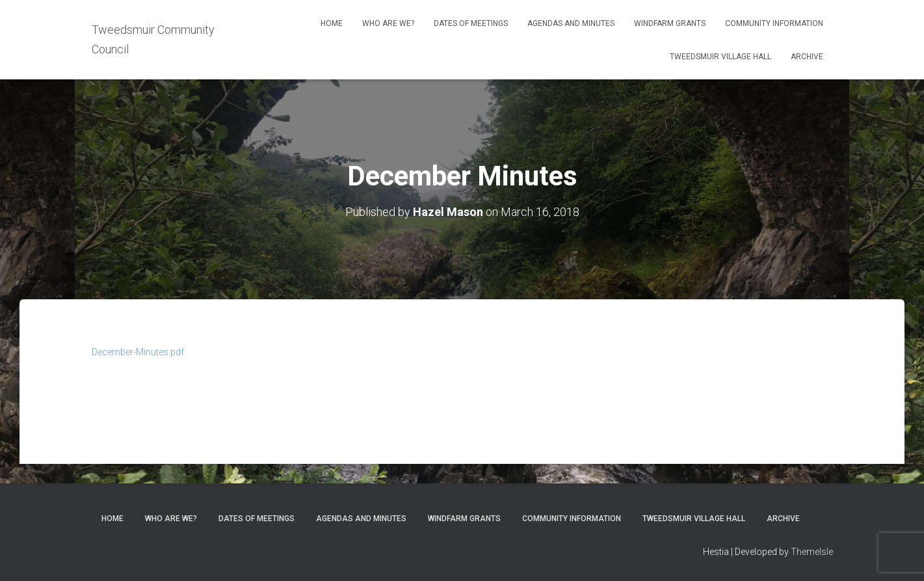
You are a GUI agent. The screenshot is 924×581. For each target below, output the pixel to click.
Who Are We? (388, 23)
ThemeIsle (812, 552)
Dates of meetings (471, 23)
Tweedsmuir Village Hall (720, 57)
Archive (807, 57)
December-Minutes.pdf (138, 352)
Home (332, 23)
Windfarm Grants (670, 23)
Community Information (774, 23)
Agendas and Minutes (571, 23)
